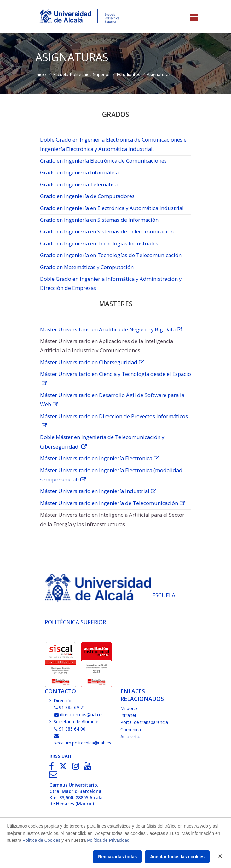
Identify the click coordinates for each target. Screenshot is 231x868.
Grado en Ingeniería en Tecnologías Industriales (99, 243)
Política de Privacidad (108, 840)
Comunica (131, 729)
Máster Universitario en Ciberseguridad (89, 362)
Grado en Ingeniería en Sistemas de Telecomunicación (107, 231)
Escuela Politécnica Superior (81, 74)
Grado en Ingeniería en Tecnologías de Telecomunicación (111, 255)
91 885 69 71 (70, 707)
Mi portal (130, 708)
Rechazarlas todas (117, 857)
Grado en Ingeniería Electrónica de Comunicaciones (103, 161)
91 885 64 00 (70, 729)
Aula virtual (132, 736)
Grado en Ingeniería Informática (79, 172)
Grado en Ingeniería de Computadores (87, 196)
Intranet (128, 715)
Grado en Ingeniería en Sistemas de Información (99, 220)
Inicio (41, 74)
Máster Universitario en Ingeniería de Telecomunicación (109, 503)
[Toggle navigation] (194, 18)
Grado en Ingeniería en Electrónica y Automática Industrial (112, 208)
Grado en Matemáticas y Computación (87, 267)
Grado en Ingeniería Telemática (79, 184)
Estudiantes (128, 74)
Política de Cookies (42, 840)
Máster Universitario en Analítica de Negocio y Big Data (108, 329)
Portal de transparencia (144, 722)
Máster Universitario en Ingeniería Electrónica (96, 458)
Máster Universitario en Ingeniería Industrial (95, 491)
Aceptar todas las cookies (177, 857)
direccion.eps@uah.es (79, 715)
